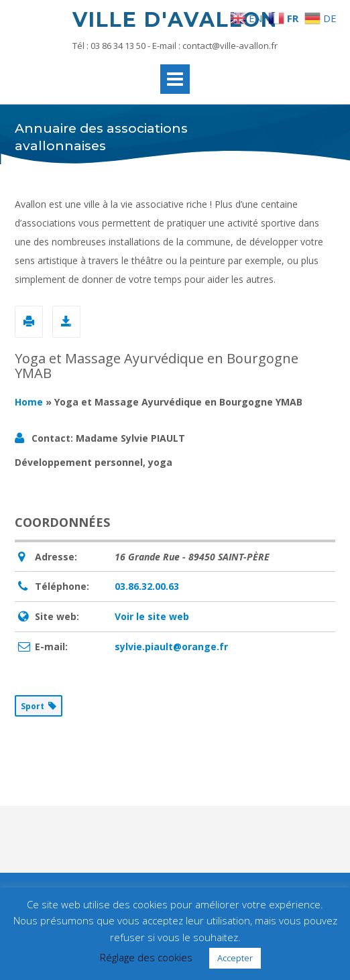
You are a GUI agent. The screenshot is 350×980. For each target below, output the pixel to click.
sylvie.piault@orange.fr (171, 647)
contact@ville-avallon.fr (230, 46)
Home (29, 402)
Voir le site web (152, 616)
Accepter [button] (235, 958)
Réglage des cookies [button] (146, 957)
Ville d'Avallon (175, 20)
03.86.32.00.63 (147, 586)
